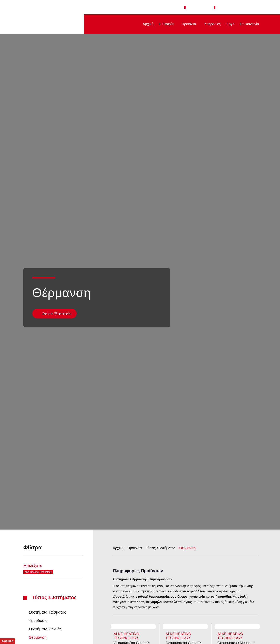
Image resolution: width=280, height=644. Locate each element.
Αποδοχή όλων (23, 633)
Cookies (7, 641)
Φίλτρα (53, 514)
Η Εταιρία (164, 24)
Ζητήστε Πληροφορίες (57, 280)
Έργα (229, 24)
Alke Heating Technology (38, 538)
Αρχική (145, 24)
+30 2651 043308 (202, 7)
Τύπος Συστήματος (56, 564)
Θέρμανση (185, 514)
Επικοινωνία (249, 24)
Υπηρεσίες (211, 24)
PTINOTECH (49, 24)
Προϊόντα (187, 24)
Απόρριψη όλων (53, 633)
